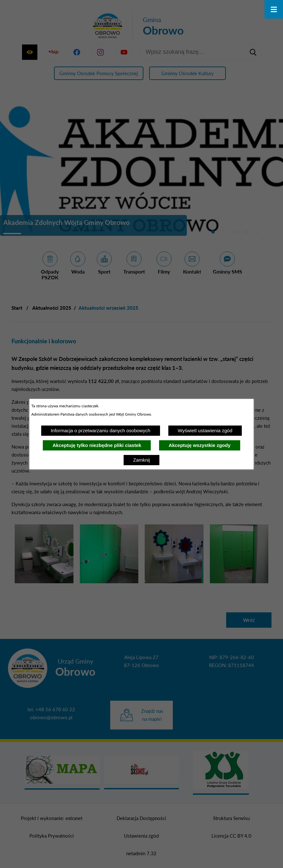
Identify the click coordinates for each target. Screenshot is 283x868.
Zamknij (142, 460)
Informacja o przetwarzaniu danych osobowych (101, 430)
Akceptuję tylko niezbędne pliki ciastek (97, 445)
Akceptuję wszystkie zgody (199, 445)
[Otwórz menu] (274, 9)
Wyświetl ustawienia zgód (205, 430)
